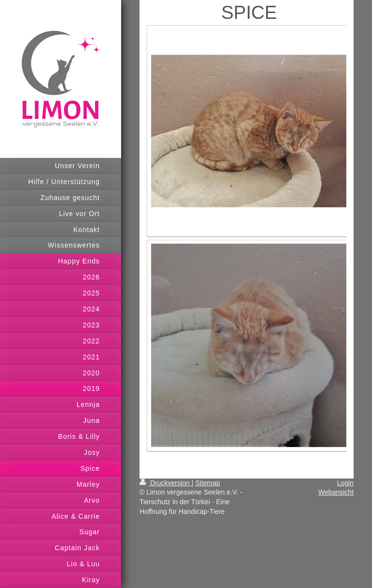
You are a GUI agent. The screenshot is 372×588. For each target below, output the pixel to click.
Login (345, 483)
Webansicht (336, 492)
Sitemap (208, 483)
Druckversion (165, 483)
